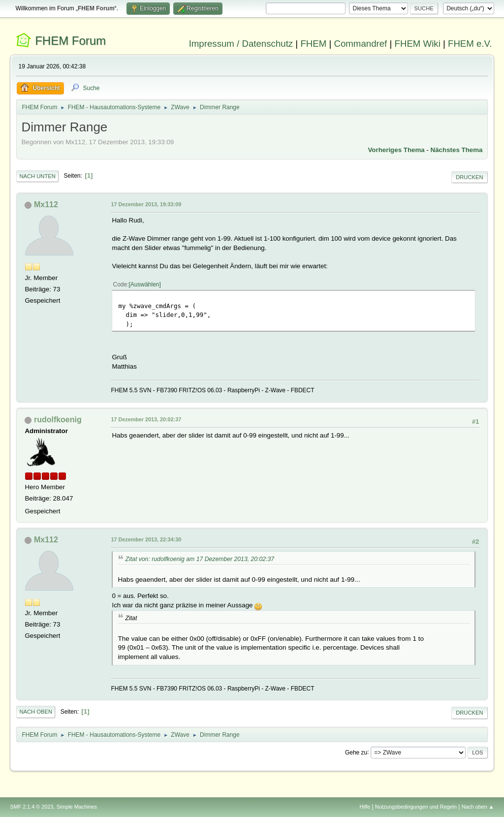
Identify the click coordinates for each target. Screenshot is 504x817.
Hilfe (365, 807)
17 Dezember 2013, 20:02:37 (146, 419)
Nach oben (36, 712)
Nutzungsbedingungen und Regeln (416, 807)
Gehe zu (356, 752)
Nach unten (37, 176)
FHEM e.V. (470, 44)
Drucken (469, 177)
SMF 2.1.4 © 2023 (31, 807)
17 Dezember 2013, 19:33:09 (146, 204)
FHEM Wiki (418, 44)
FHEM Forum (70, 41)
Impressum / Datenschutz (241, 44)
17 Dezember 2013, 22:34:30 (146, 539)
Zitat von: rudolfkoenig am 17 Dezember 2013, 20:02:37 (200, 559)
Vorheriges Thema (396, 150)
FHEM (313, 44)
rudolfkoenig (58, 420)
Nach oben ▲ (478, 807)
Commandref (360, 44)
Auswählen (145, 284)
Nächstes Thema (457, 150)
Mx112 (46, 204)
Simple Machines (77, 807)
